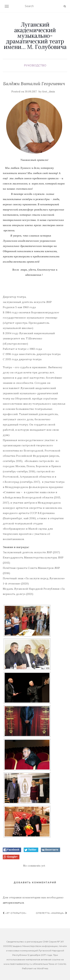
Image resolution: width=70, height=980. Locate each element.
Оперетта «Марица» (52, 913)
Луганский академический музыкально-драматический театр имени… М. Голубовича (35, 36)
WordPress (42, 968)
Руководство (35, 65)
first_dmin (49, 92)
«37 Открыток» (15, 913)
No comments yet (34, 866)
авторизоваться (13, 903)
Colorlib (62, 964)
